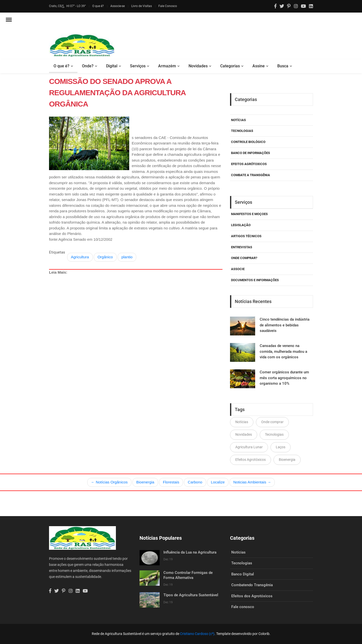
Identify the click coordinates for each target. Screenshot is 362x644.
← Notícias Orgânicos (109, 482)
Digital (112, 66)
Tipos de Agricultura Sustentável (191, 595)
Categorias (230, 66)
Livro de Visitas (142, 6)
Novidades (198, 66)
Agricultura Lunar (249, 447)
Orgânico (105, 257)
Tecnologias (242, 131)
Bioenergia (287, 460)
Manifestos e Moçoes (249, 214)
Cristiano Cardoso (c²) (197, 634)
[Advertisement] (136, 327)
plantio (127, 257)
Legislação (241, 225)
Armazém (167, 66)
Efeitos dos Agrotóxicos (252, 596)
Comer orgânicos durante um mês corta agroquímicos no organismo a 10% (284, 378)
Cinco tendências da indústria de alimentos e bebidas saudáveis (285, 325)
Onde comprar (272, 422)
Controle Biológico (248, 142)
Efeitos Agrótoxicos (249, 164)
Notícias (238, 120)
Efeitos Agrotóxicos (251, 460)
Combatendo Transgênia (252, 585)
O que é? (98, 6)
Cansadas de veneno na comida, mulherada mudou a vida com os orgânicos (283, 351)
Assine (259, 66)
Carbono (195, 482)
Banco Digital (243, 574)
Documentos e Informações (255, 280)
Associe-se (118, 6)
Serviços (138, 66)
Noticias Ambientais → (252, 482)
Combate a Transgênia (251, 175)
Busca (283, 66)
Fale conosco (243, 607)
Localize (218, 482)
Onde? (88, 66)
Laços (281, 447)
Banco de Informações (251, 153)
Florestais (171, 482)
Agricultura (80, 257)
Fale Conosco (168, 6)
